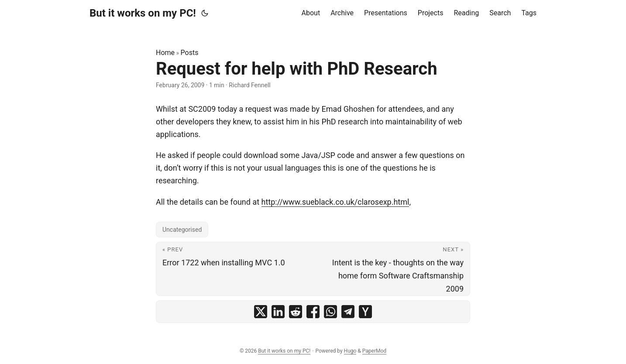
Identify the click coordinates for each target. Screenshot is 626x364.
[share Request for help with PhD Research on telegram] (348, 312)
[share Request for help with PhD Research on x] (261, 312)
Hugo (350, 351)
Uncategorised (182, 230)
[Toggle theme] (205, 13)
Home (165, 53)
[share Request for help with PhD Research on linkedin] (278, 312)
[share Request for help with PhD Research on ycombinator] (365, 312)
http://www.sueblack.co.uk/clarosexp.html (335, 202)
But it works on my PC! (143, 13)
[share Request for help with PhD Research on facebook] (313, 312)
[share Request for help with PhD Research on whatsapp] (330, 312)
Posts (190, 53)
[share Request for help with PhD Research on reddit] (296, 312)
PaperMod (374, 351)
